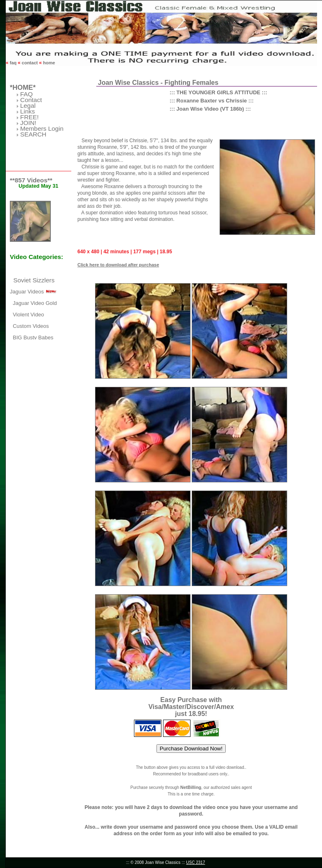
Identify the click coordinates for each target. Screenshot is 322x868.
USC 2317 (195, 862)
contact (30, 63)
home (48, 63)
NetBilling (191, 787)
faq (13, 63)
